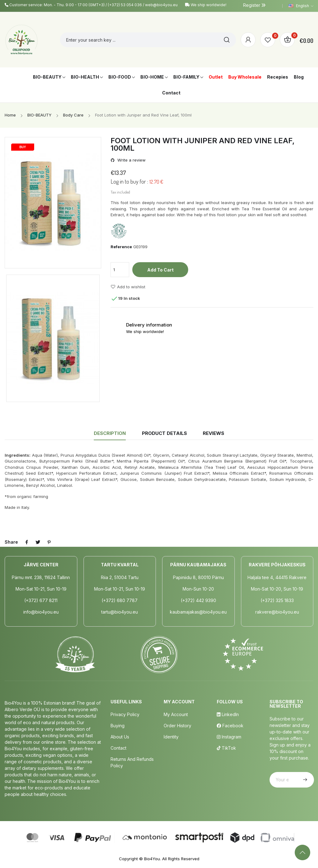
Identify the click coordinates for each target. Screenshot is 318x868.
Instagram (229, 737)
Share (27, 542)
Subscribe (304, 780)
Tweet (38, 542)
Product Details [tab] (164, 433)
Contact (118, 748)
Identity (171, 737)
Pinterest (49, 542)
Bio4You (152, 859)
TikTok (226, 748)
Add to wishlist (128, 287)
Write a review (131, 160)
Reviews (214, 433)
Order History (177, 726)
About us (120, 737)
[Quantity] (120, 270)
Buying (118, 726)
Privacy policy (125, 714)
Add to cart (160, 270)
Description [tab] (110, 433)
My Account (176, 714)
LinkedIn (228, 714)
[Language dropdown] (301, 6)
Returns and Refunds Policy (132, 762)
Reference (121, 247)
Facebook (230, 726)
